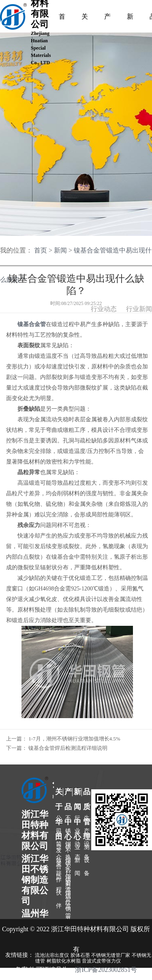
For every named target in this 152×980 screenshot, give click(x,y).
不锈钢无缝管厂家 (111, 955)
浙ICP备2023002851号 (106, 970)
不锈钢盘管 (68, 886)
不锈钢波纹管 (68, 854)
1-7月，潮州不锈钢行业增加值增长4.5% (74, 739)
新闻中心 (130, 18)
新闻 (60, 250)
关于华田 (59, 794)
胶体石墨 (80, 955)
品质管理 (87, 794)
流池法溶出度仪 (52, 955)
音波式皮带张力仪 (101, 961)
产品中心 (107, 18)
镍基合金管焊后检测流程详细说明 (68, 748)
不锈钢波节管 (68, 870)
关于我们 (85, 18)
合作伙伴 (59, 870)
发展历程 (59, 854)
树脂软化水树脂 (64, 961)
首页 (62, 18)
